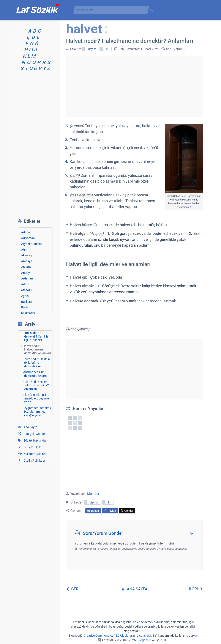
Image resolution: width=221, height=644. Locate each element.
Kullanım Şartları (32, 454)
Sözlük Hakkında (32, 440)
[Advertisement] (134, 87)
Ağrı (24, 249)
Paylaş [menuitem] (110, 511)
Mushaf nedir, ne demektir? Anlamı (35, 374)
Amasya (27, 261)
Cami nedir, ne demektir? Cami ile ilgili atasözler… (35, 336)
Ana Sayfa (28, 427)
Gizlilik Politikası (31, 461)
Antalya (26, 273)
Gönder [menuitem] (127, 511)
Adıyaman (28, 238)
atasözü (27, 290)
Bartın (25, 307)
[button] (136, 534)
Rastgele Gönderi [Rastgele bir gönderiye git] (32, 434)
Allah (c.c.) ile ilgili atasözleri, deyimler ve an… (36, 398)
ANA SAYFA (134, 589)
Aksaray (27, 255)
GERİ (73, 589)
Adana (26, 232)
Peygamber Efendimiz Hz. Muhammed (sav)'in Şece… (37, 412)
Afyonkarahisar (32, 244)
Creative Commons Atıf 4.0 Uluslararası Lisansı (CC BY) (121, 636)
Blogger (143, 640)
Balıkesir (27, 302)
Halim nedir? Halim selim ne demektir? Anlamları (36, 385)
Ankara (26, 267)
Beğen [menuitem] (93, 511)
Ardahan (27, 278)
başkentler (28, 313)
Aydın (25, 296)
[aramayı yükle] (109, 10)
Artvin (25, 284)
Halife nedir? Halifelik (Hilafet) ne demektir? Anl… (36, 363)
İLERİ (196, 589)
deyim (92, 49)
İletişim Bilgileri (31, 447)
